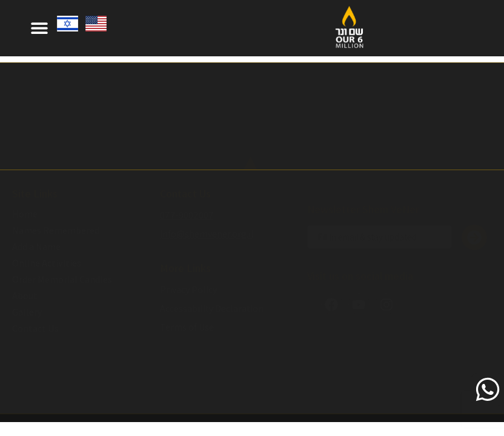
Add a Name (36, 247)
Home (25, 214)
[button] (39, 28)
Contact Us (35, 329)
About (25, 296)
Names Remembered (56, 231)
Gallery (27, 312)
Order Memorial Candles (62, 280)
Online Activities (47, 263)
